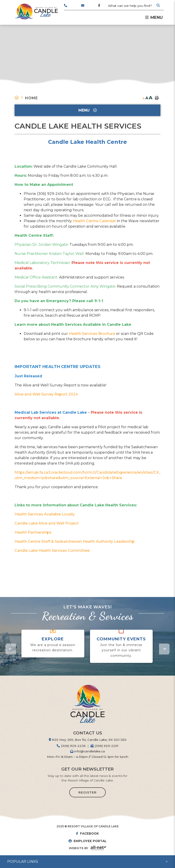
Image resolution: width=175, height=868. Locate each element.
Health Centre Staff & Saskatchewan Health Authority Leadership (75, 541)
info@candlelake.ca (87, 751)
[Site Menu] (87, 110)
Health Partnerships (33, 532)
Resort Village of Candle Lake (36, 11)
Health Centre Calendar (94, 221)
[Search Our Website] (134, 6)
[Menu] (154, 17)
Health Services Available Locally (45, 514)
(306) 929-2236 (71, 746)
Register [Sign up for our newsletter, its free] (87, 792)
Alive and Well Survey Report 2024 (46, 394)
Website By (78, 848)
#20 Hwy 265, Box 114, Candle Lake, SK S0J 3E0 (88, 740)
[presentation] (11, 649)
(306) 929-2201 (104, 746)
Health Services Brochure (92, 334)
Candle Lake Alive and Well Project (47, 523)
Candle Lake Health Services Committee (52, 551)
